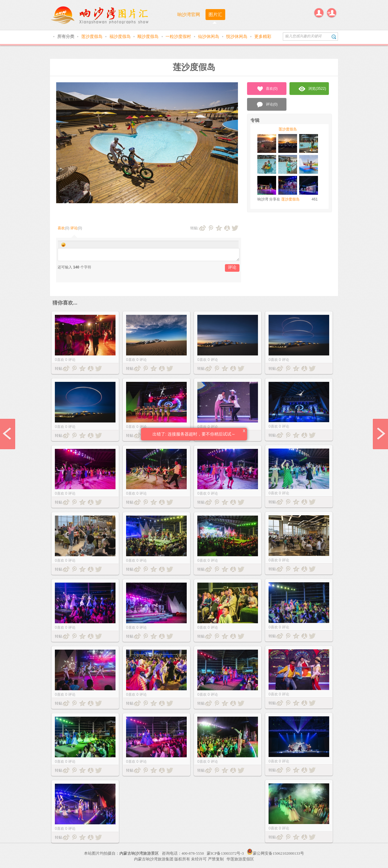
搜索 (334, 37)
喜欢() (267, 89)
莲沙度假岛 (92, 36)
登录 (319, 13)
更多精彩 (263, 36)
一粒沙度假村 (179, 36)
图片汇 (215, 14)
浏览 (312, 89)
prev (8, 434)
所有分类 (66, 36)
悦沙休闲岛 (237, 36)
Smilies (63, 245)
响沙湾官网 (189, 14)
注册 (332, 13)
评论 (74, 228)
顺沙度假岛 (149, 36)
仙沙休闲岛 (209, 36)
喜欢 (61, 228)
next (380, 434)
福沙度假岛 (121, 36)
